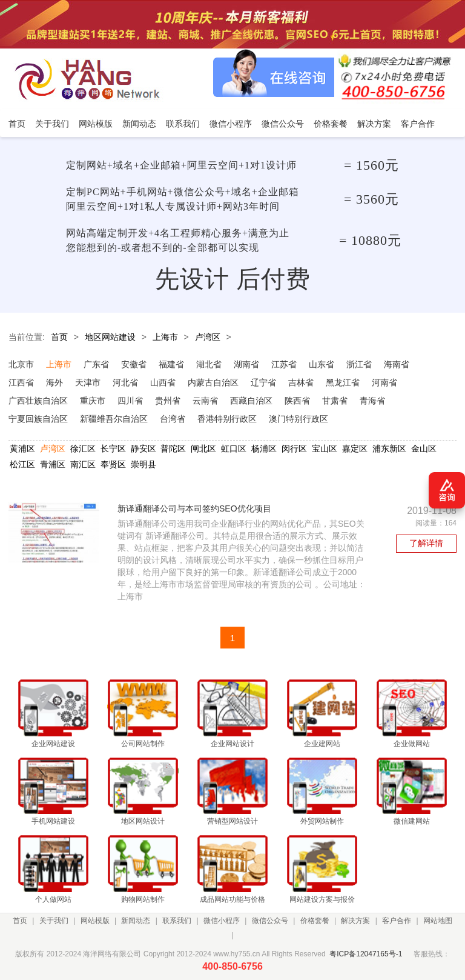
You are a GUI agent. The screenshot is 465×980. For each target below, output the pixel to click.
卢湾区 (208, 337)
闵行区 (294, 448)
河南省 (384, 382)
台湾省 (173, 419)
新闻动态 (136, 921)
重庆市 (93, 401)
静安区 (143, 448)
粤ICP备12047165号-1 (366, 954)
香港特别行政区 (227, 419)
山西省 (163, 382)
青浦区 (53, 464)
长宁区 (113, 448)
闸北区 (203, 448)
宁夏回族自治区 (38, 419)
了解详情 (426, 543)
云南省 (205, 401)
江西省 (21, 382)
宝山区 (325, 448)
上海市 (165, 337)
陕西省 (297, 401)
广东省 (96, 364)
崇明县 (143, 464)
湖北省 (209, 364)
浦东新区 (389, 448)
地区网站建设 (110, 337)
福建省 (171, 364)
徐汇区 (83, 448)
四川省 (130, 401)
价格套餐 (315, 921)
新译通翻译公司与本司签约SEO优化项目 (194, 508)
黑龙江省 (343, 382)
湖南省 (246, 364)
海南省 (397, 364)
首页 (59, 337)
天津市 (88, 382)
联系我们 (177, 921)
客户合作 (397, 921)
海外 (54, 382)
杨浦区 (264, 448)
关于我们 (54, 921)
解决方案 (355, 921)
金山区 (424, 448)
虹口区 (234, 448)
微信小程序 (222, 921)
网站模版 (95, 921)
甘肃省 (335, 401)
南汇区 (83, 464)
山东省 (322, 364)
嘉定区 (355, 448)
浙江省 (359, 364)
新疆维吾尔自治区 (114, 419)
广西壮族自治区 (38, 401)
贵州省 (168, 401)
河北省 (125, 382)
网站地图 (438, 921)
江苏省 (284, 364)
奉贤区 (113, 464)
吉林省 (301, 382)
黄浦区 (22, 448)
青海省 (372, 401)
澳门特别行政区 (298, 419)
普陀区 (173, 448)
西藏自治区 (251, 401)
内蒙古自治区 (213, 382)
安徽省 (134, 364)
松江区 (22, 464)
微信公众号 (270, 921)
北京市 (21, 364)
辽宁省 (263, 382)
